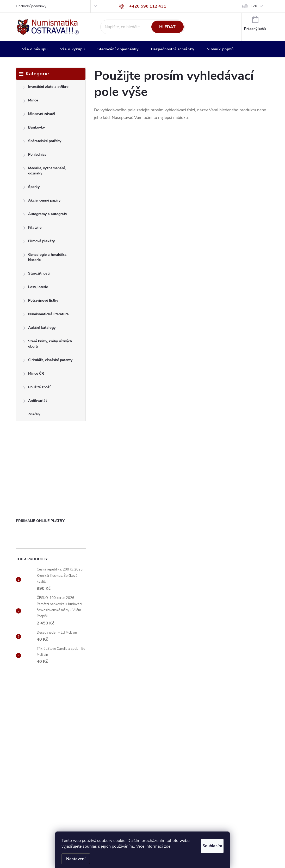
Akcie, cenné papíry (42, 202)
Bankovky (34, 129)
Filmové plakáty (39, 242)
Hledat (167, 27)
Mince (30, 102)
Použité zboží (37, 388)
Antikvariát (35, 402)
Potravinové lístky (41, 302)
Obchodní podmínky (31, 6)
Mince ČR (33, 375)
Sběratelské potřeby (42, 142)
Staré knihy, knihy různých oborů (47, 344)
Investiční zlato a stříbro (46, 88)
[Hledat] (142, 27)
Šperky (31, 188)
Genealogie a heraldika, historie (45, 257)
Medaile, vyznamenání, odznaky (44, 171)
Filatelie (32, 229)
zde (178, 846)
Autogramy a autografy (45, 215)
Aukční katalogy (39, 329)
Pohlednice (35, 156)
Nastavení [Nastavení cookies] (76, 859)
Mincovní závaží (39, 115)
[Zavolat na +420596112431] (142, 6)
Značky (34, 414)
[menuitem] (35, 49)
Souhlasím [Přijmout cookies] (207, 845)
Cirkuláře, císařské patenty (48, 361)
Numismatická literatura (46, 315)
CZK (254, 6)
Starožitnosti (36, 275)
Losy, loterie (35, 288)
